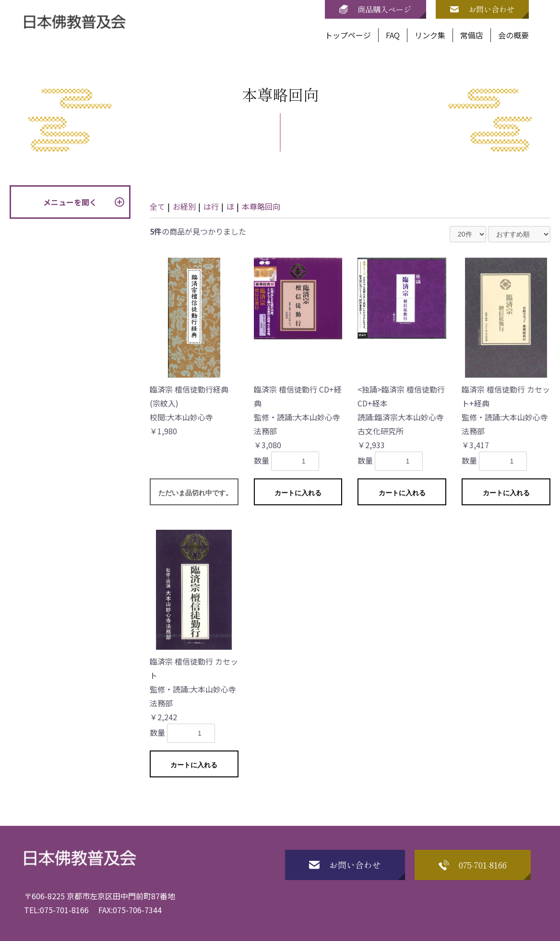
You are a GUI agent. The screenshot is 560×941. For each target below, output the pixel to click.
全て (157, 206)
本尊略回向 (261, 206)
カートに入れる (298, 493)
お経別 (184, 206)
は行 (211, 206)
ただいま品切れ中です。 (195, 493)
